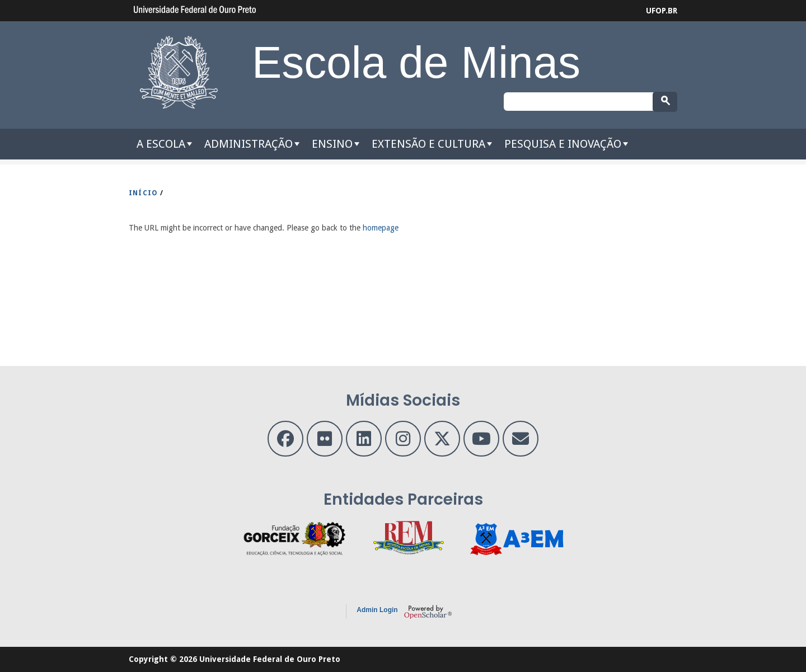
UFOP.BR (662, 11)
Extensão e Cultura (428, 144)
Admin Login (377, 610)
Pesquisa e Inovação (563, 144)
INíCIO (143, 193)
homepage (381, 228)
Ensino (332, 144)
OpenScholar (428, 612)
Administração (249, 144)
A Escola (161, 144)
